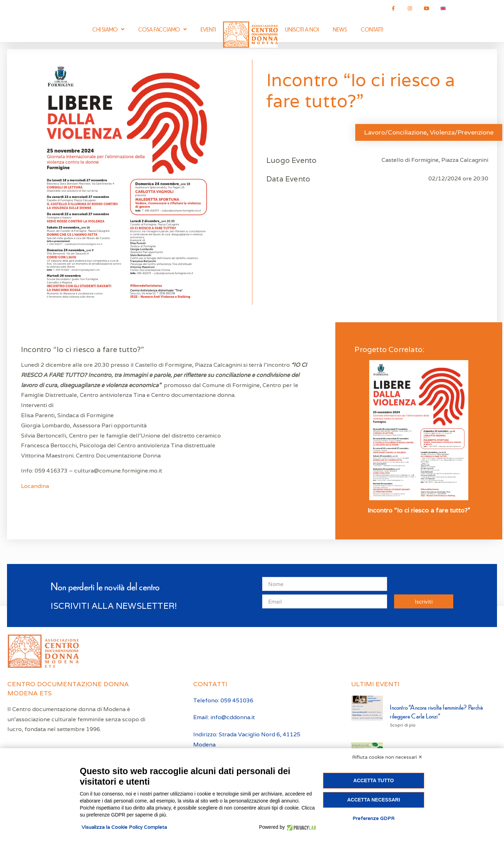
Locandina (36, 486)
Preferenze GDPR (373, 818)
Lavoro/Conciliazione (395, 132)
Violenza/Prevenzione (462, 132)
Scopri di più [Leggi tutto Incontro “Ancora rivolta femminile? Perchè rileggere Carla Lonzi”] (403, 725)
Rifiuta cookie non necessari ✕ (387, 757)
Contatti (372, 29)
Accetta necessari (374, 800)
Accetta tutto (374, 780)
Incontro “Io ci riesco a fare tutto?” (419, 510)
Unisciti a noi (302, 29)
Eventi (208, 29)
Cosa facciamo (162, 29)
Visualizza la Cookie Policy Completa (124, 827)
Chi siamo (108, 29)
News (340, 29)
